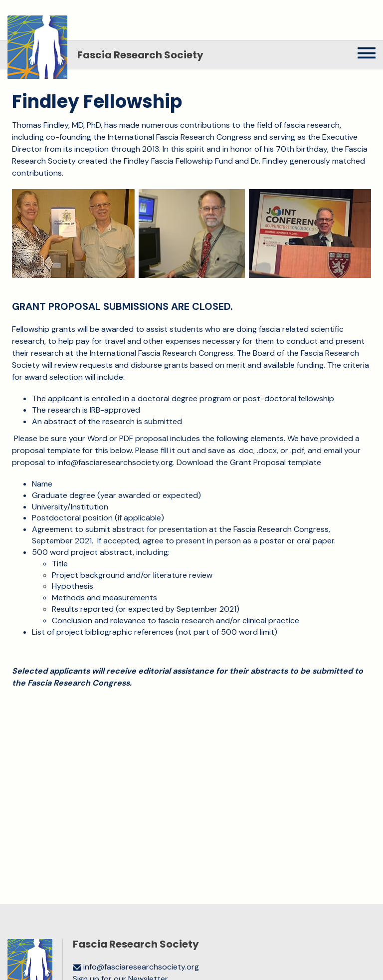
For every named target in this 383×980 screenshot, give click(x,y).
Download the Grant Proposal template (249, 462)
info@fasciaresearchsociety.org (115, 462)
